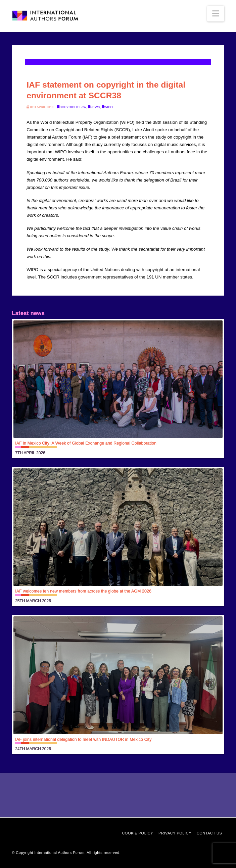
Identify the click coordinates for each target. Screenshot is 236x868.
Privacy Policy (175, 833)
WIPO (107, 107)
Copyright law (72, 107)
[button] (216, 14)
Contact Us (209, 833)
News (94, 107)
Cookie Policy (137, 833)
